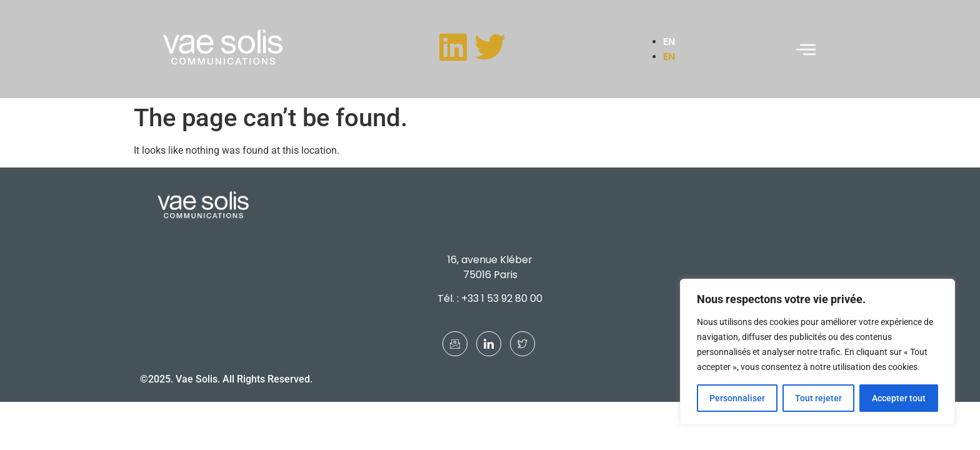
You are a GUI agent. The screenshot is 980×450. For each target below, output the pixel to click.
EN (669, 42)
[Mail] (455, 344)
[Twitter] (522, 344)
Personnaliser (737, 398)
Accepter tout (899, 398)
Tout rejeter (818, 398)
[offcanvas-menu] (806, 49)
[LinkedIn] (489, 344)
